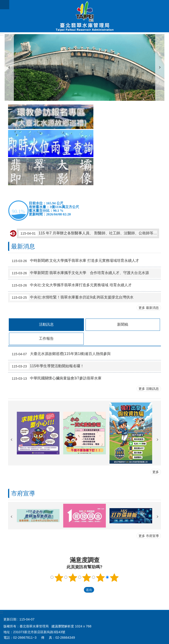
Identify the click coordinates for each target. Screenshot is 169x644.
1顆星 (59, 578)
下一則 (160, 67)
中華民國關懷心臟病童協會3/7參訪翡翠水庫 (56, 379)
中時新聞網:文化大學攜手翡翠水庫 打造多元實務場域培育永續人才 (74, 261)
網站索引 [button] (5, 5)
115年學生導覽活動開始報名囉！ (47, 366)
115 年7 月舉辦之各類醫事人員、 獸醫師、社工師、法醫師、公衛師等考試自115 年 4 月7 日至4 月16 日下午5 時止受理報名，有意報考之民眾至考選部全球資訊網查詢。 (88, 233)
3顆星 (86, 578)
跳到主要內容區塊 (2, 2)
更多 (156, 472)
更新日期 (10, 619)
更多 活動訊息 (149, 389)
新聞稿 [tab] (123, 324)
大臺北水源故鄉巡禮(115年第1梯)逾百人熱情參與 (60, 354)
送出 (79, 590)
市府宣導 (23, 493)
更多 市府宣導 (149, 536)
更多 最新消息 (149, 308)
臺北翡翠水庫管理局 (84, 16)
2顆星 (73, 578)
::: (2, 34)
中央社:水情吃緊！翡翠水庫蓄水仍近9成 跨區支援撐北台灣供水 (72, 298)
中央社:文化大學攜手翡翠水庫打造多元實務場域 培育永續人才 (71, 285)
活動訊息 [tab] (46, 324)
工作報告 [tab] (46, 338)
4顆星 (100, 578)
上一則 (9, 67)
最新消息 (23, 246)
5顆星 (114, 578)
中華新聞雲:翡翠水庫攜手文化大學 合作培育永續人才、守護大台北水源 (79, 273)
